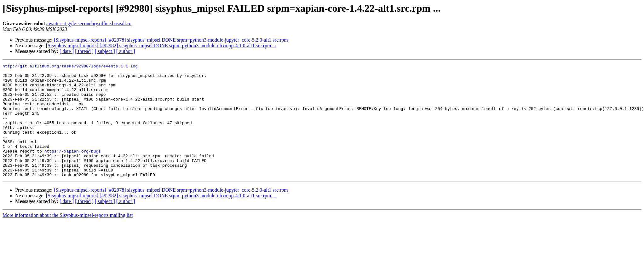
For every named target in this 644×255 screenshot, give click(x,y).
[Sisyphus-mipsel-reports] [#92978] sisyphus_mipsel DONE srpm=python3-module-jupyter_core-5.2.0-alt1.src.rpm (171, 40)
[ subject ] (105, 51)
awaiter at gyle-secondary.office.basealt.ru (89, 23)
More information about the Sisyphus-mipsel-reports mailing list (68, 238)
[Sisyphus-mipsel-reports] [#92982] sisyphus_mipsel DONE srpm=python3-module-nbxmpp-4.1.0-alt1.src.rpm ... (161, 46)
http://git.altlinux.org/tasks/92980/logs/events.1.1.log (70, 67)
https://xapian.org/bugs (73, 169)
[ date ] (67, 51)
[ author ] (126, 51)
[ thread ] (84, 51)
